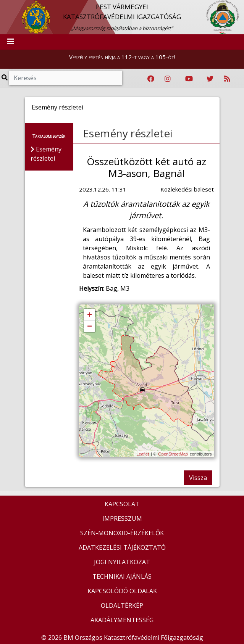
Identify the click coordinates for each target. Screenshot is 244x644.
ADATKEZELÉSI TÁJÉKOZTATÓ (122, 547)
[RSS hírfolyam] (227, 79)
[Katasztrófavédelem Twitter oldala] (210, 79)
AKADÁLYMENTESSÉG (122, 620)
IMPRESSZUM (122, 518)
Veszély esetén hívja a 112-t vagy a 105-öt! (122, 57)
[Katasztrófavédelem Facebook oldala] (151, 79)
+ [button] (90, 315)
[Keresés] (66, 78)
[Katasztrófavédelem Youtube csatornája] (189, 79)
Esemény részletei (128, 133)
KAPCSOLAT (122, 504)
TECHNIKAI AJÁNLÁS (122, 576)
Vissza (198, 478)
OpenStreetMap (173, 454)
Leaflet (143, 454)
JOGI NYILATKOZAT (122, 562)
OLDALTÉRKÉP (122, 605)
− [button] (90, 327)
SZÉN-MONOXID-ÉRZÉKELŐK (122, 533)
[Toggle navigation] (11, 42)
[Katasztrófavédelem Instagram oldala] (168, 79)
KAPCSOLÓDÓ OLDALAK (122, 591)
